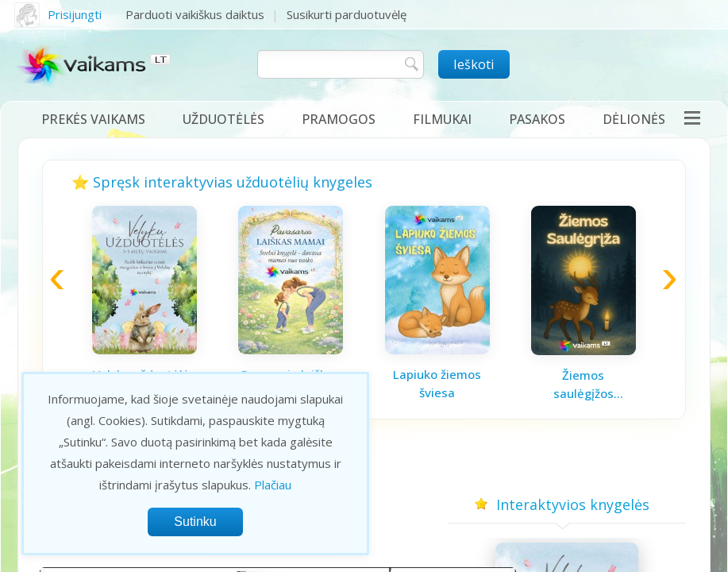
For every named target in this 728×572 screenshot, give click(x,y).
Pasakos (537, 119)
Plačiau (273, 485)
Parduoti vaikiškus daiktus (195, 14)
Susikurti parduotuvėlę (347, 14)
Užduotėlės (223, 119)
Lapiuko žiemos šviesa (437, 383)
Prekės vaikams (93, 119)
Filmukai (442, 119)
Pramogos (339, 119)
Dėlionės (634, 119)
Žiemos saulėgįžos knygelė (584, 385)
